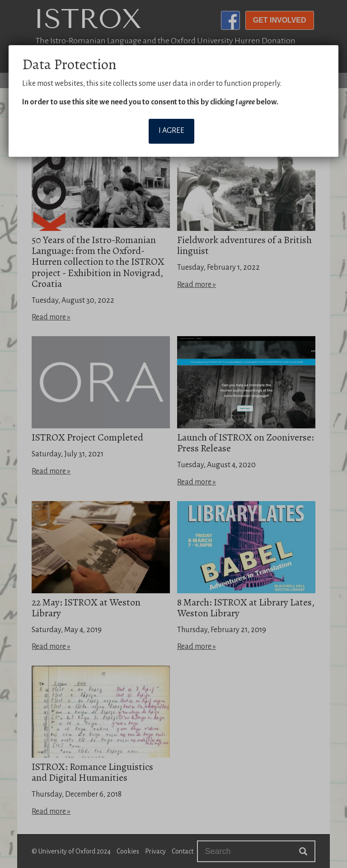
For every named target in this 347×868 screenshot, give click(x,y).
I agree (171, 131)
